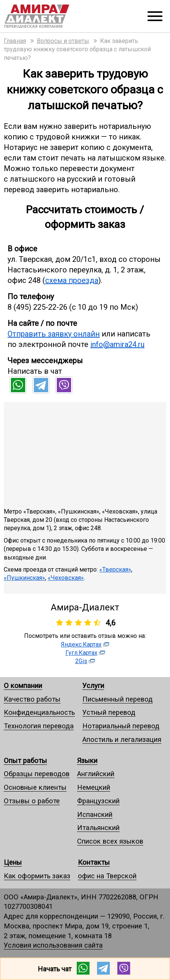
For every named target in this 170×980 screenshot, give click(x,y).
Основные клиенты (35, 787)
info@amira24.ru (117, 344)
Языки (87, 761)
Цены (13, 862)
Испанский (95, 814)
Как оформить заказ (37, 876)
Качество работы (32, 699)
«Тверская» (115, 570)
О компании (23, 686)
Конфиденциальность (39, 712)
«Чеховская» (66, 578)
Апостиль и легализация (122, 739)
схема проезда (72, 280)
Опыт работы (25, 761)
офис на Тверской (107, 876)
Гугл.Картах (81, 653)
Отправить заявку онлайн (54, 334)
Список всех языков (110, 841)
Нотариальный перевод (121, 726)
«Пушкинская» (24, 578)
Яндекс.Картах (81, 644)
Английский (96, 774)
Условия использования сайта (53, 945)
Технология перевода (39, 726)
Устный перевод (109, 712)
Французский (98, 801)
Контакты (94, 862)
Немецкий (94, 787)
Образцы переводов (37, 774)
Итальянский (98, 828)
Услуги (93, 686)
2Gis (81, 661)
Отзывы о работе (32, 801)
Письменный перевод (118, 699)
